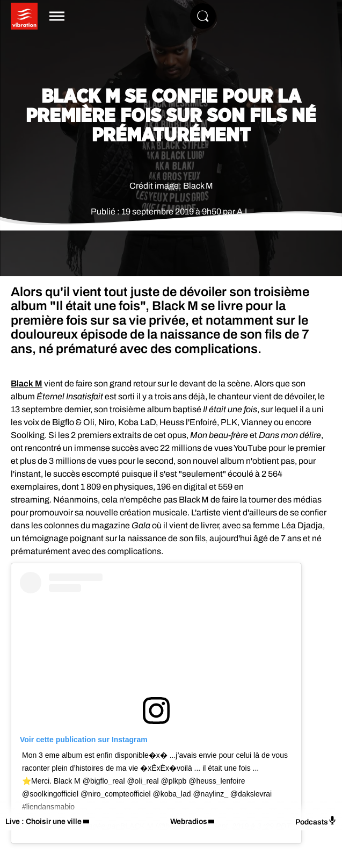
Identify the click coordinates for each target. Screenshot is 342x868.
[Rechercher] (203, 16)
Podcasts (316, 821)
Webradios (189, 822)
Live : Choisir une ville (43, 822)
